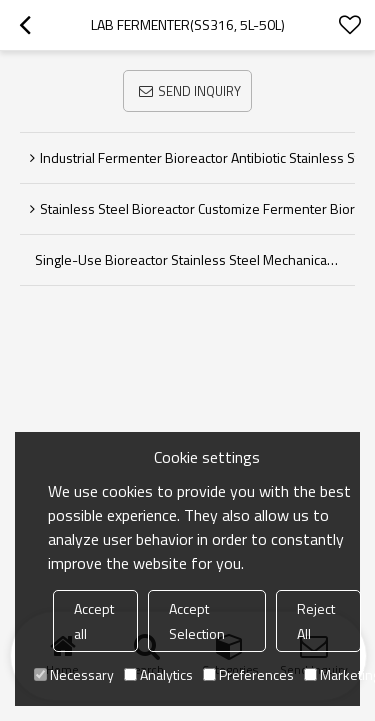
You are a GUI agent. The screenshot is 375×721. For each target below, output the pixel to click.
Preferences (248, 674)
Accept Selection (197, 621)
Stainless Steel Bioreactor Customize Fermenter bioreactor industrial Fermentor (197, 208)
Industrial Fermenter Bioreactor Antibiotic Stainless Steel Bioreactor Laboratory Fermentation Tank (197, 157)
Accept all (94, 621)
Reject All (316, 621)
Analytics (158, 674)
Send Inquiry (199, 91)
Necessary (74, 674)
